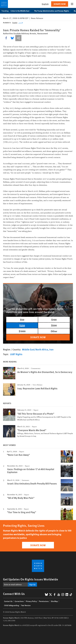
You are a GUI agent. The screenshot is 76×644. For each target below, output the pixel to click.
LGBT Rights (16, 354)
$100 (54, 320)
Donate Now (60, 4)
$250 (22, 325)
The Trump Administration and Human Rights (53, 11)
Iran (51, 349)
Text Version (26, 605)
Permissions (44, 601)
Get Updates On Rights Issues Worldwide (31, 579)
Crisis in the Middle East (21, 11)
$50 (22, 320)
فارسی (21, 23)
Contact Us (8, 601)
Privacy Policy (31, 601)
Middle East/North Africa (35, 349)
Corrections (19, 601)
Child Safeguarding (12, 605)
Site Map (54, 601)
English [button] (45, 4)
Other (54, 331)
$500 (54, 325)
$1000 (22, 331)
